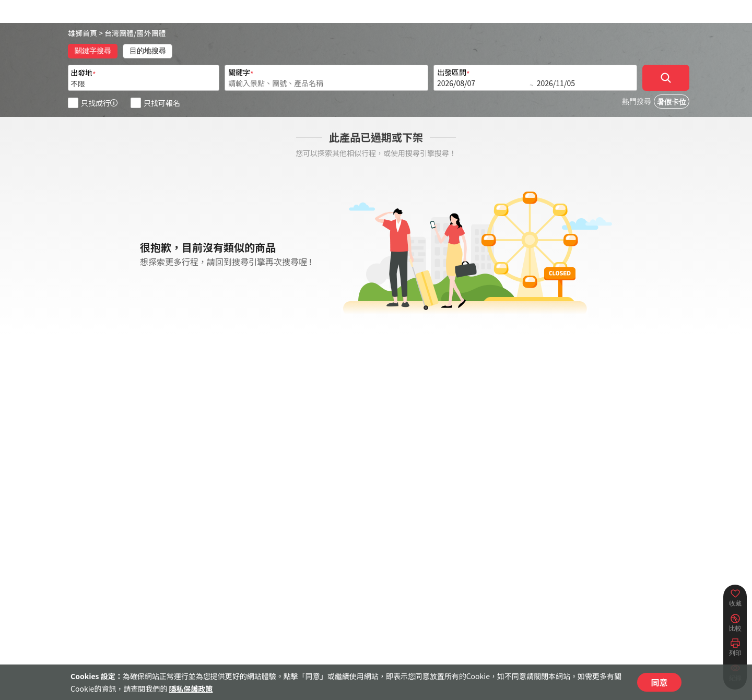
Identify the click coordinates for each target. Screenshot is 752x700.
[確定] (666, 78)
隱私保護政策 (191, 689)
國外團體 (151, 33)
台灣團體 (119, 33)
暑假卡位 (672, 102)
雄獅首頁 (83, 33)
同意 (659, 682)
